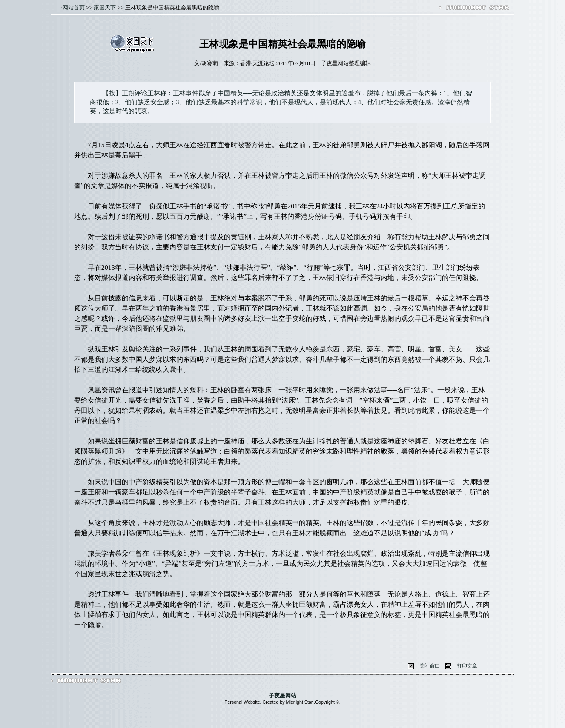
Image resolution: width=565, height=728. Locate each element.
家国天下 (105, 7)
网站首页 (74, 7)
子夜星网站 (282, 695)
